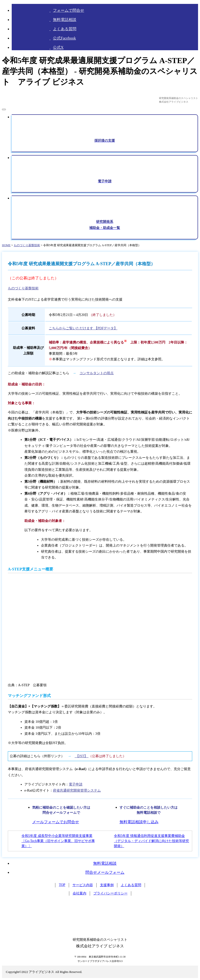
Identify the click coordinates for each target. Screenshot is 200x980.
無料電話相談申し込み (139, 822)
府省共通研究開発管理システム (77, 790)
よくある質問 (131, 885)
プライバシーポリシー (110, 893)
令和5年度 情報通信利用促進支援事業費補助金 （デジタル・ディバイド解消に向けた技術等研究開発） (151, 841)
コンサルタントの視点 (97, 373)
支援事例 (107, 885)
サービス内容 (83, 885)
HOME (6, 245)
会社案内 (80, 893)
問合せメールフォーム (105, 872)
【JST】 (82, 756)
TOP (62, 885)
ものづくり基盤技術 (27, 245)
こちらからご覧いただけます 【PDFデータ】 (83, 328)
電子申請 (76, 784)
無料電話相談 (105, 863)
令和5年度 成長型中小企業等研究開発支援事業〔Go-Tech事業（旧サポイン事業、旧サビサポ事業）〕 (58, 841)
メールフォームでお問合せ (56, 822)
